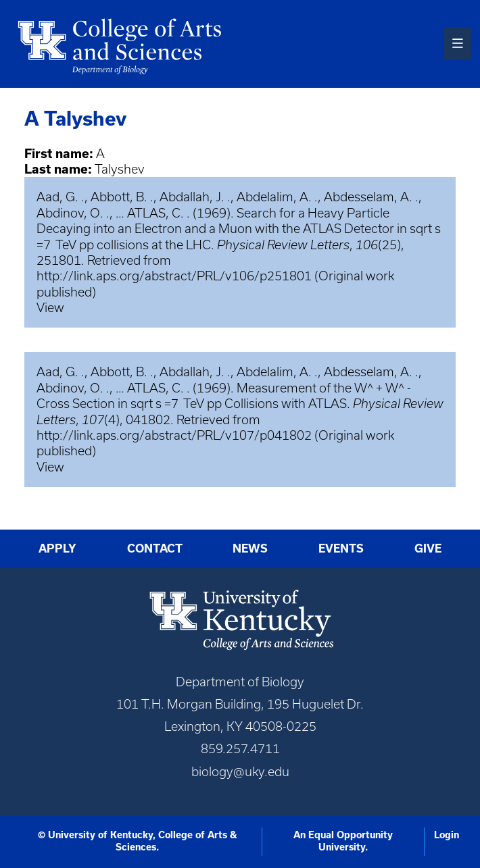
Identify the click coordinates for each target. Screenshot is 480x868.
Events (341, 548)
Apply (57, 548)
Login (447, 835)
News (250, 548)
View (50, 308)
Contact (155, 548)
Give (428, 548)
